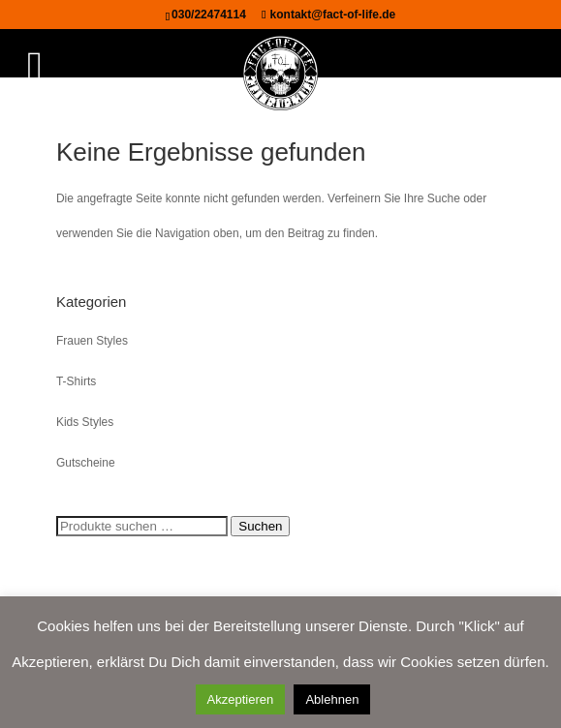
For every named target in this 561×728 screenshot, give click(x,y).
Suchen (260, 526)
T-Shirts (76, 381)
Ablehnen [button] (332, 699)
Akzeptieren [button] (241, 699)
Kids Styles (85, 422)
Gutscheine (86, 463)
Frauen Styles (92, 341)
